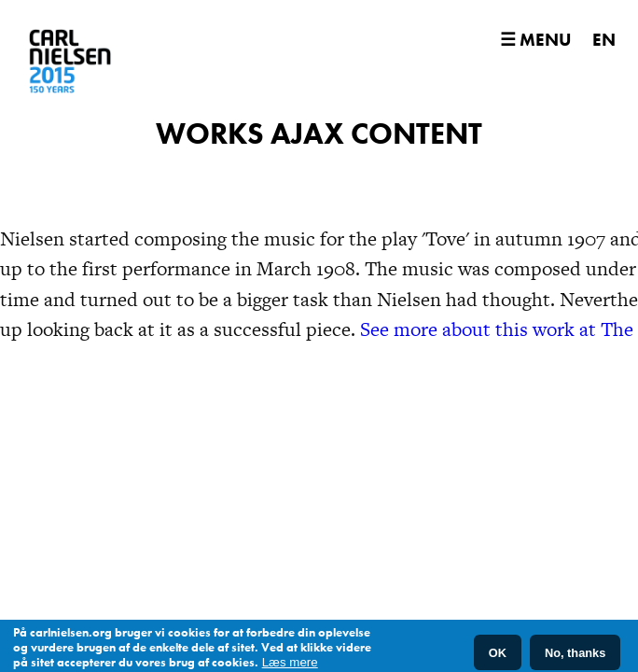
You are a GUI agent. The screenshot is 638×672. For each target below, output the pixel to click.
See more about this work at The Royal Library (395, 345)
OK (498, 655)
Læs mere (290, 665)
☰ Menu (535, 40)
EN (604, 40)
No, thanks (575, 655)
